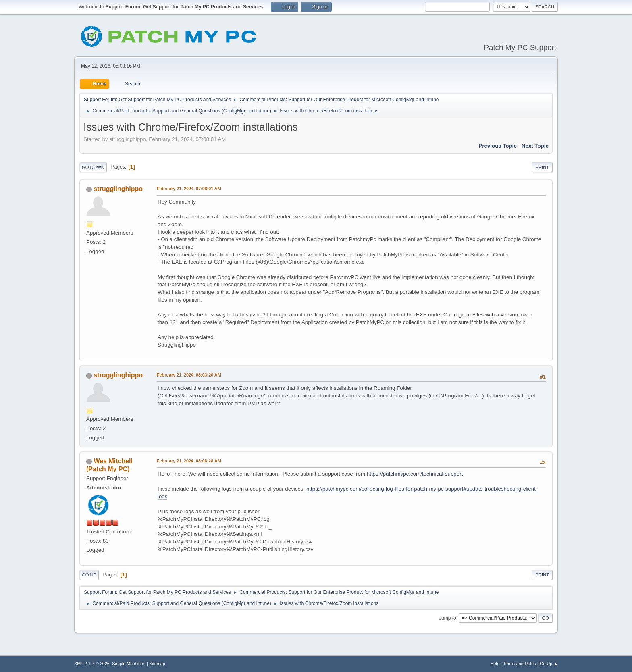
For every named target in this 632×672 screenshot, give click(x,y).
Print (542, 167)
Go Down (93, 167)
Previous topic (498, 146)
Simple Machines (129, 664)
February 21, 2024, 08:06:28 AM (189, 461)
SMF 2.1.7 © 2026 (92, 664)
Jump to (448, 618)
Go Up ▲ (549, 664)
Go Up (89, 575)
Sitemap (157, 664)
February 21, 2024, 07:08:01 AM (189, 189)
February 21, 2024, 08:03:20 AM (189, 375)
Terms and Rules (520, 664)
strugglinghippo (118, 189)
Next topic (535, 146)
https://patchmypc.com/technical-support (415, 474)
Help (495, 664)
